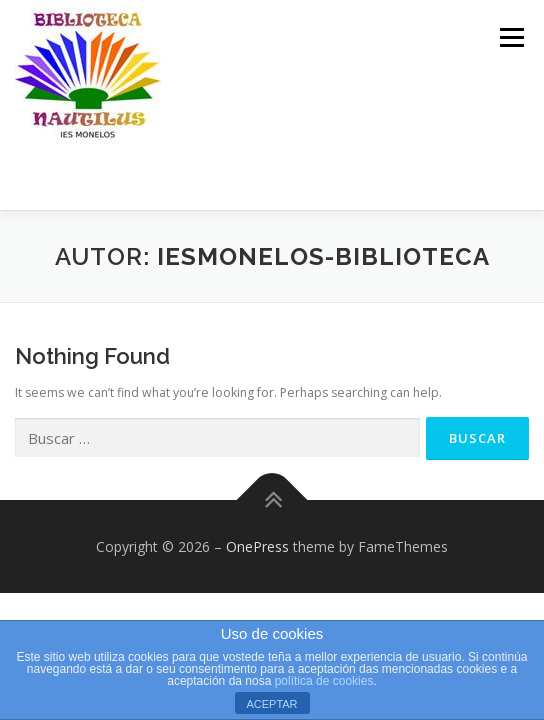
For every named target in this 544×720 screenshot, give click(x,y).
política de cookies (324, 681)
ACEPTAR (271, 704)
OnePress (257, 546)
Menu (510, 37)
